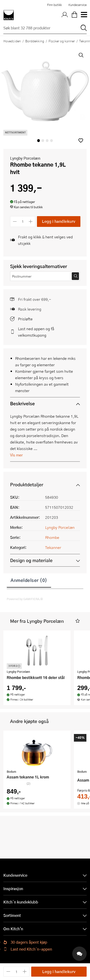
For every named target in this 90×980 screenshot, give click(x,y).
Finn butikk (54, 5)
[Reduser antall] (15, 222)
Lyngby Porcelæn (25, 158)
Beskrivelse (22, 403)
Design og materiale (31, 560)
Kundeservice (78, 5)
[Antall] (23, 222)
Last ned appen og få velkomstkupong (36, 332)
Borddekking (35, 41)
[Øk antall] (31, 222)
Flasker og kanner (62, 41)
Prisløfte (25, 319)
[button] (81, 140)
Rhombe (52, 537)
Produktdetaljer (27, 485)
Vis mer (16, 455)
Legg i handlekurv (59, 221)
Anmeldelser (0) (29, 580)
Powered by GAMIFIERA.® (25, 599)
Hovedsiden (12, 41)
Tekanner (53, 547)
